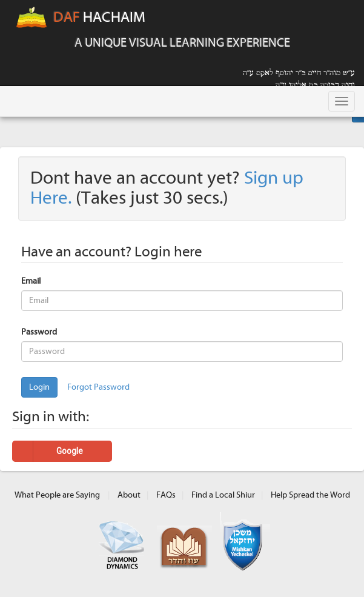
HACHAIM (80, 18)
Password (39, 332)
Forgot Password (98, 387)
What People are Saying (57, 495)
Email (31, 281)
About (129, 495)
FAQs (166, 495)
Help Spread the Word (310, 495)
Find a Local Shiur (223, 495)
